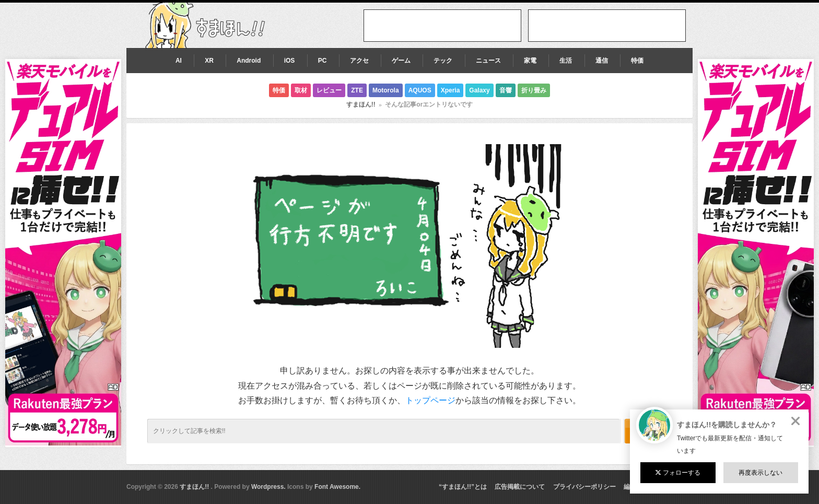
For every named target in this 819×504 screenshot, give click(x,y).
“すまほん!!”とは (463, 487)
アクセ (359, 61)
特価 (637, 61)
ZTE (357, 90)
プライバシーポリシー (584, 487)
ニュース (488, 61)
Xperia (451, 90)
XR (209, 61)
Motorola (386, 90)
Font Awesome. (337, 487)
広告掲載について (520, 487)
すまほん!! (361, 104)
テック (443, 61)
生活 (566, 61)
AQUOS (420, 90)
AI (179, 61)
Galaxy (479, 90)
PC (323, 61)
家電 (530, 61)
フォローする (678, 473)
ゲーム (401, 61)
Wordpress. (268, 487)
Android (249, 61)
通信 (602, 61)
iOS (290, 61)
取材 (301, 90)
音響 (506, 90)
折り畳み (534, 90)
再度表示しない (760, 473)
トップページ (430, 400)
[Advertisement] (607, 26)
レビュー (329, 90)
